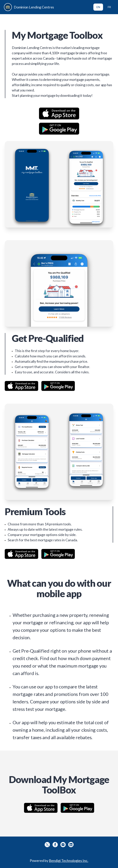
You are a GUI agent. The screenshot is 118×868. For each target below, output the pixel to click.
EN (98, 7)
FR (109, 7)
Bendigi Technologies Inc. (69, 861)
